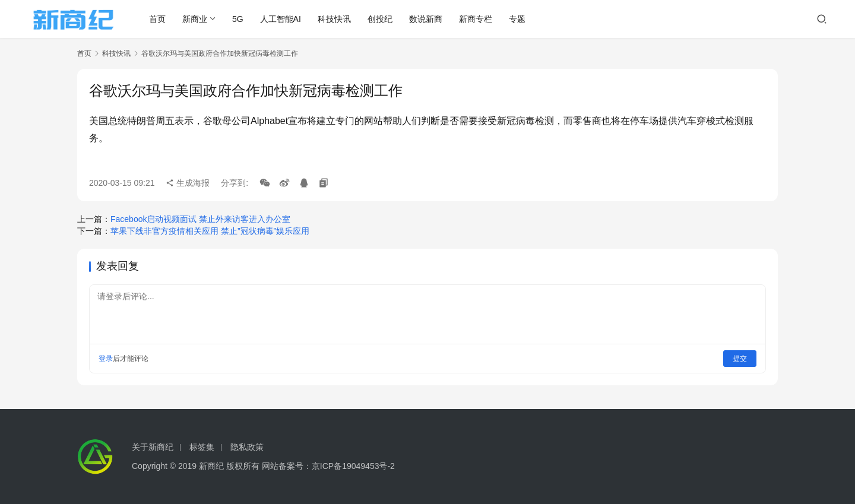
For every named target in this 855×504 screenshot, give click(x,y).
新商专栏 (476, 19)
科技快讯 (335, 19)
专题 (518, 19)
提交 (740, 359)
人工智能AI (281, 19)
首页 (158, 19)
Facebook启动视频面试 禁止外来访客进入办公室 (200, 219)
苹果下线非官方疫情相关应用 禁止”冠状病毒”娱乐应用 (210, 231)
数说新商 (426, 19)
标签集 (202, 447)
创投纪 (381, 19)
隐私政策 (247, 447)
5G (238, 19)
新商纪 (211, 466)
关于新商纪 (153, 447)
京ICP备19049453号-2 (353, 466)
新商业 (195, 19)
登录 (106, 359)
